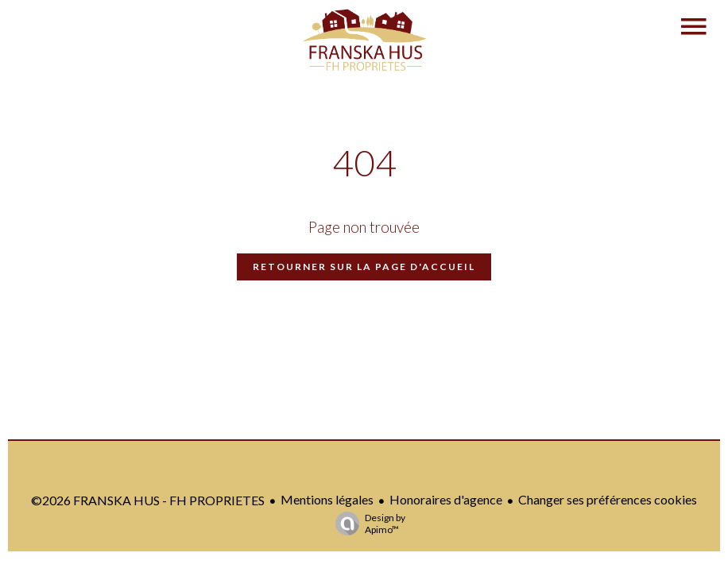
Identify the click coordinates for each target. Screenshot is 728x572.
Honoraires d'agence (446, 499)
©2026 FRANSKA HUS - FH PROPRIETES (148, 500)
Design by (366, 524)
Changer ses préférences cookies (608, 499)
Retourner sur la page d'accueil (364, 267)
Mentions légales (327, 499)
